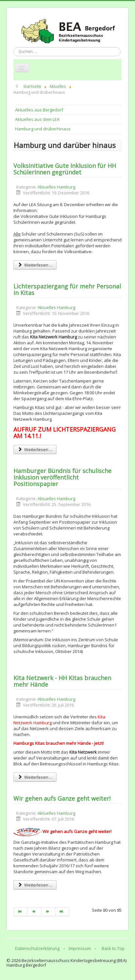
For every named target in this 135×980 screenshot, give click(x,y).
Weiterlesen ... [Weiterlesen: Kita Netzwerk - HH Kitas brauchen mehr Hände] (35, 777)
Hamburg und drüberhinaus (43, 129)
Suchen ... (14, 47)
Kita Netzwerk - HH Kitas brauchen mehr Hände (62, 681)
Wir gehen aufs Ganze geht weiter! (62, 798)
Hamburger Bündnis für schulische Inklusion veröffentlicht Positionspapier (62, 477)
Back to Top (113, 948)
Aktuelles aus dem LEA (37, 119)
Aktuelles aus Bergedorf (39, 110)
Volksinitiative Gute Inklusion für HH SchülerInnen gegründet (65, 169)
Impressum (80, 948)
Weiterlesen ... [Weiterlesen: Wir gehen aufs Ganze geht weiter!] (35, 885)
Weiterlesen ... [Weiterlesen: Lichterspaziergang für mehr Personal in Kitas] (35, 449)
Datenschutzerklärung (37, 948)
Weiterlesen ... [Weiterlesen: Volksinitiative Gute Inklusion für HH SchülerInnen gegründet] (35, 265)
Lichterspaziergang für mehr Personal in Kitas (67, 289)
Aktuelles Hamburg (56, 187)
